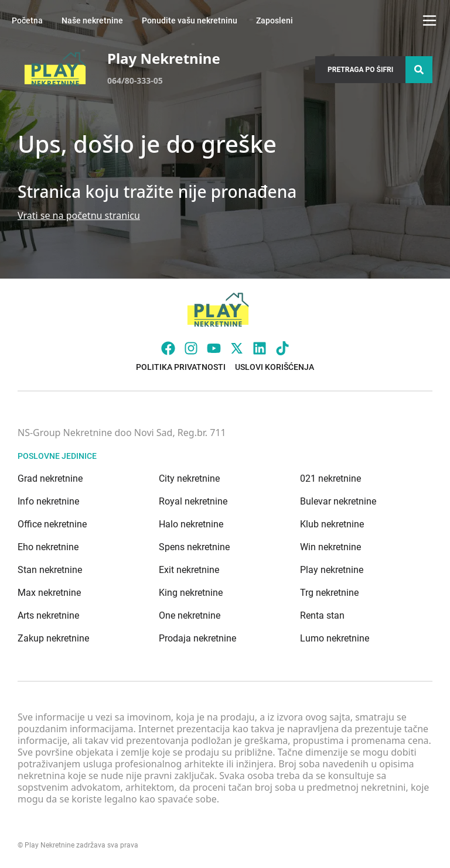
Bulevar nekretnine (338, 501)
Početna (27, 20)
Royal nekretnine (193, 501)
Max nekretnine (49, 593)
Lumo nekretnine (335, 638)
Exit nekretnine (189, 570)
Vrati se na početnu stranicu (79, 215)
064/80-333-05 (135, 80)
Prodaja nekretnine (197, 638)
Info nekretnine (48, 501)
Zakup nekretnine (53, 638)
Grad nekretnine (50, 478)
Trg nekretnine (329, 593)
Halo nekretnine (191, 524)
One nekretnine (190, 615)
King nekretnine (191, 593)
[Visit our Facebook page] (168, 348)
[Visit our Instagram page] (191, 348)
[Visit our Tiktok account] (282, 348)
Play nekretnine (332, 570)
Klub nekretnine (332, 524)
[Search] (419, 70)
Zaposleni (275, 20)
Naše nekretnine (92, 20)
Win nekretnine (330, 547)
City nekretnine (189, 478)
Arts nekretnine (48, 615)
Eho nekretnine (48, 547)
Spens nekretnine (194, 547)
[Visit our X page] (237, 348)
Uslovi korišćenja (275, 367)
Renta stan (322, 615)
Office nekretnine (52, 524)
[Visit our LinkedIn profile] (260, 348)
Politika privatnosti (181, 367)
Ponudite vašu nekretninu (190, 20)
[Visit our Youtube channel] (214, 348)
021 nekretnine (330, 478)
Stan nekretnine (50, 570)
